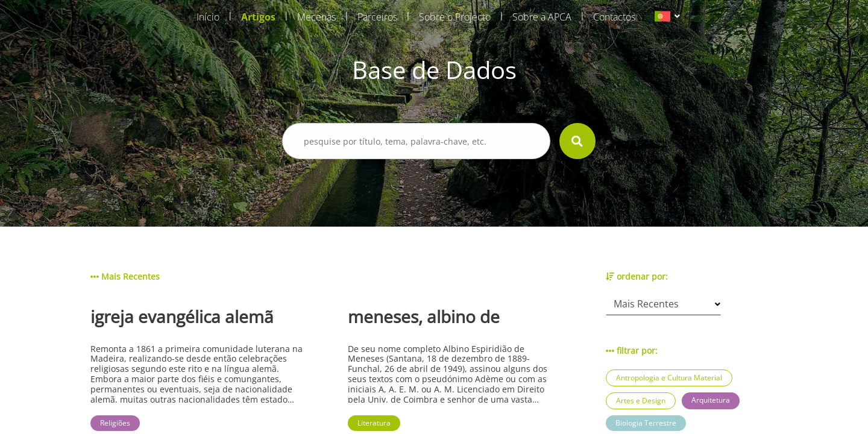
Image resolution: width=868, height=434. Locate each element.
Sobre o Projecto (455, 17)
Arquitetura (711, 400)
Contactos (614, 17)
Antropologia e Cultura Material (669, 378)
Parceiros (377, 17)
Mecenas (316, 17)
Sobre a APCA (542, 17)
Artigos (258, 17)
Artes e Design (641, 401)
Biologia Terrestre (646, 423)
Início (208, 17)
